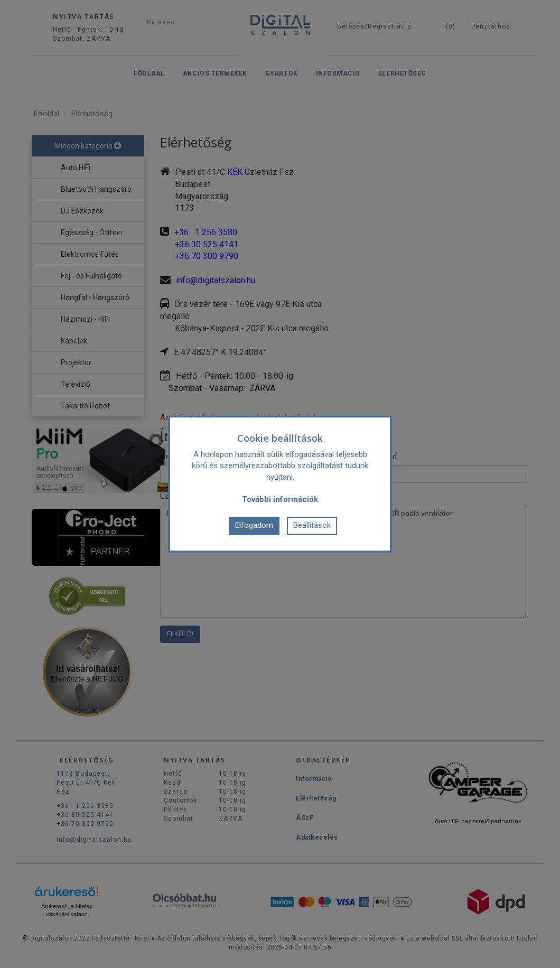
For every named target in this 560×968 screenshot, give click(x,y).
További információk (280, 500)
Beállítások (312, 525)
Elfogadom (254, 525)
